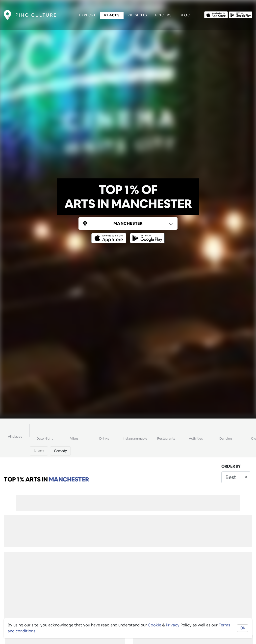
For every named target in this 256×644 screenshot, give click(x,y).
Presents (137, 15)
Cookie (154, 625)
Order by (231, 466)
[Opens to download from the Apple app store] (216, 14)
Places (112, 15)
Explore (88, 15)
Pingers (164, 15)
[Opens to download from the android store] (241, 14)
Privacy (173, 625)
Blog (185, 15)
